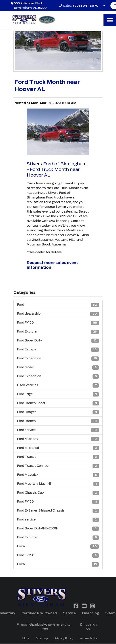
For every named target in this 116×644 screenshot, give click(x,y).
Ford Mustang (58, 439)
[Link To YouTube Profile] (84, 606)
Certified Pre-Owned (39, 613)
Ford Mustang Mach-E (58, 484)
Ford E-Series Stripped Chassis (58, 511)
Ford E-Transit (58, 448)
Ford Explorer (58, 332)
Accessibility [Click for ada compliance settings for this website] (89, 638)
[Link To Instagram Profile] (92, 606)
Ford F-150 (58, 323)
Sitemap (42, 638)
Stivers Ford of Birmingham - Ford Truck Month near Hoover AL (57, 169)
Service (69, 613)
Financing (91, 613)
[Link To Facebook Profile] (76, 606)
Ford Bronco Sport (58, 403)
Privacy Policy (64, 638)
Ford (58, 305)
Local (58, 547)
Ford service (58, 430)
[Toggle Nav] (110, 20)
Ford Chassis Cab (58, 493)
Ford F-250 (58, 556)
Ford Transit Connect (58, 466)
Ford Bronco (58, 421)
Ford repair (58, 368)
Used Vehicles (58, 385)
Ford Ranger (58, 412)
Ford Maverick (58, 475)
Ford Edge (58, 394)
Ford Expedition (58, 359)
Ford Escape (58, 350)
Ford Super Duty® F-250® (58, 529)
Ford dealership (58, 314)
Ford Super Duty (58, 341)
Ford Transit (58, 457)
